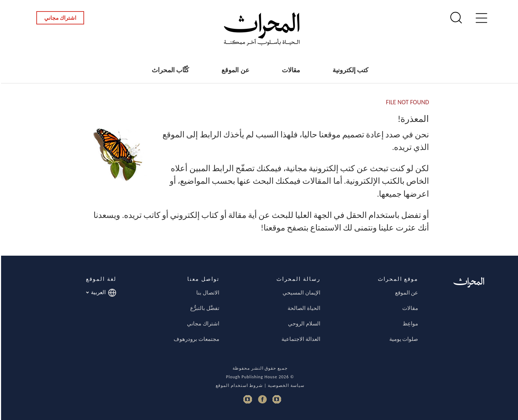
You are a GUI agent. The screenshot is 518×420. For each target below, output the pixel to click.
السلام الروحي (303, 324)
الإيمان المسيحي (300, 293)
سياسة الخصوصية (285, 385)
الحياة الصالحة (303, 308)
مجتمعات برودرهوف (195, 339)
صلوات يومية (403, 339)
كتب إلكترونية (349, 70)
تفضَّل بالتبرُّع (203, 308)
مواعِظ (409, 324)
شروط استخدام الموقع (238, 385)
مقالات (290, 70)
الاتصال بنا (207, 293)
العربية (100, 293)
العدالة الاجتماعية (300, 339)
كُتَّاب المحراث (169, 70)
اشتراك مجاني (59, 18)
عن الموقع (234, 70)
